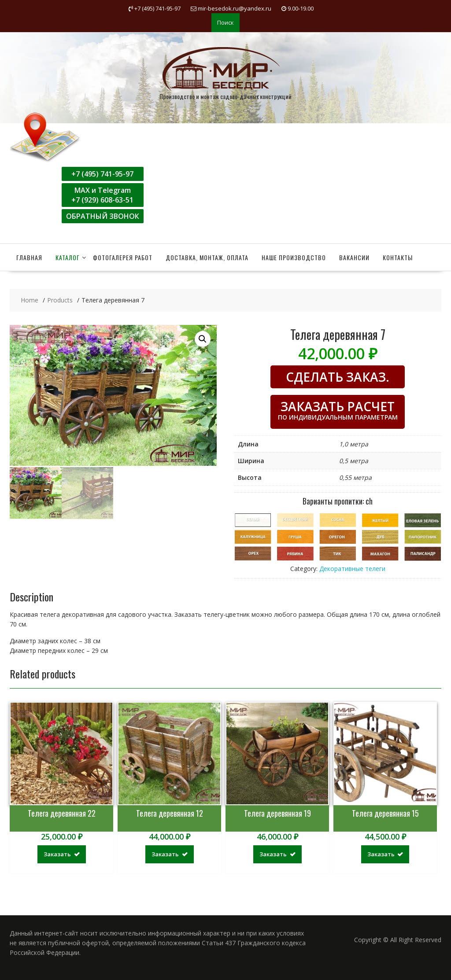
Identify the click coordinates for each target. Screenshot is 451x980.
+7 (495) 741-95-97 (102, 174)
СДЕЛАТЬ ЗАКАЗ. (338, 377)
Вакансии (354, 257)
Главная (29, 257)
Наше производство (294, 257)
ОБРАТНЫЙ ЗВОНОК (103, 216)
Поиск (225, 22)
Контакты (398, 257)
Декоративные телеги (352, 569)
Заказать (57, 854)
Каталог (68, 257)
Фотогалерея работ (123, 257)
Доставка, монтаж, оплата (207, 257)
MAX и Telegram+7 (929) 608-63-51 (102, 195)
